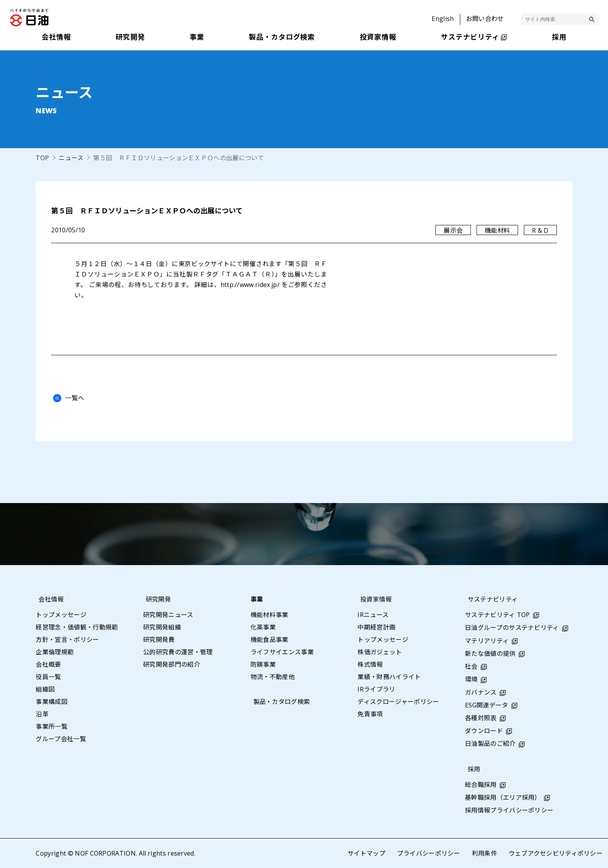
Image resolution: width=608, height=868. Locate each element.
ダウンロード (484, 731)
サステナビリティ (490, 599)
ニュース (71, 158)
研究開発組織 (162, 627)
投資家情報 (373, 599)
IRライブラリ (376, 689)
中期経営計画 (377, 627)
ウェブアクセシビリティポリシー (555, 853)
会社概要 (48, 664)
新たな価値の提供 (490, 654)
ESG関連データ (487, 705)
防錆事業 (263, 664)
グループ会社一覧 (61, 739)
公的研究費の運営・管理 (178, 652)
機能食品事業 (269, 640)
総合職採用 (481, 785)
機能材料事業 (269, 615)
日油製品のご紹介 (490, 744)
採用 (471, 769)
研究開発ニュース (168, 615)
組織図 (45, 689)
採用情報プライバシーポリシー (509, 810)
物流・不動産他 (273, 677)
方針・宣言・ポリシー (67, 640)
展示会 (453, 230)
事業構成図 (52, 702)
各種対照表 (481, 718)
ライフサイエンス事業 (282, 652)
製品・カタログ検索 (279, 702)
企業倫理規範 (55, 652)
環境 (471, 679)
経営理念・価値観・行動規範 (77, 627)
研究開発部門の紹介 (172, 664)
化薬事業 (263, 627)
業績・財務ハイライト (389, 677)
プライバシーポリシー (428, 853)
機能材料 (497, 230)
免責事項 (370, 714)
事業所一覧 (52, 726)
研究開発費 (159, 640)
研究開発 (156, 599)
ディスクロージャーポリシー (398, 702)
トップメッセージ (61, 615)
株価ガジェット (380, 652)
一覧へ (67, 398)
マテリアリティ (487, 641)
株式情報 (370, 664)
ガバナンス (481, 692)
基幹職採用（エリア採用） (503, 797)
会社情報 (48, 599)
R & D (540, 230)
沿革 (42, 714)
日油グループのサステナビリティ (512, 628)
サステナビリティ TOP (497, 615)
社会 (471, 666)
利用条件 (484, 853)
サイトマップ (366, 853)
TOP (42, 158)
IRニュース (373, 615)
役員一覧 (48, 677)
